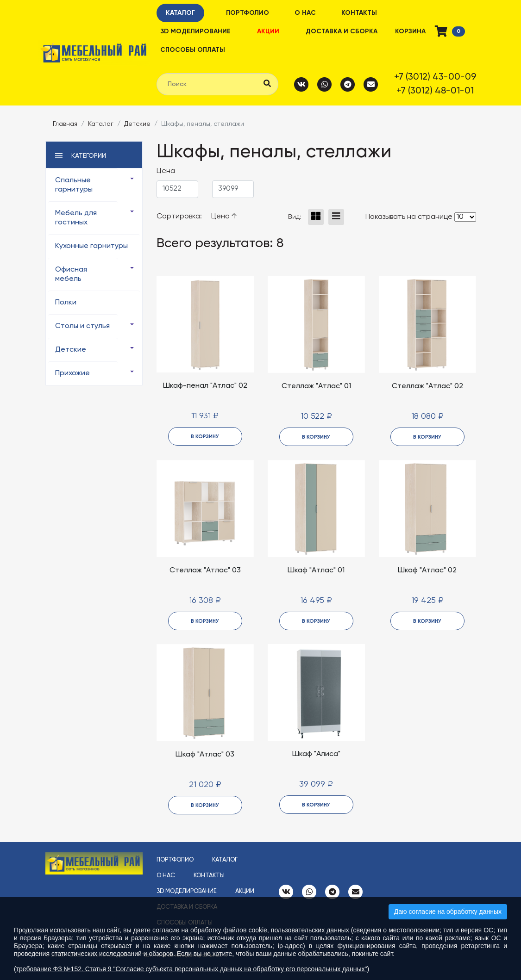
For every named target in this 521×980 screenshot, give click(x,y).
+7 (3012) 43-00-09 (435, 77)
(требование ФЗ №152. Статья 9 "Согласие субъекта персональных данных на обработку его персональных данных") (191, 969)
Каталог (180, 13)
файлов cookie (245, 930)
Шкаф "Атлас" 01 (316, 571)
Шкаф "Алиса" (316, 754)
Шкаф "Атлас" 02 (427, 571)
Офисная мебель (71, 274)
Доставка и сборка (342, 31)
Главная (65, 124)
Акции (268, 31)
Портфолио (248, 13)
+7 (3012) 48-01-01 (435, 91)
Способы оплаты (193, 50)
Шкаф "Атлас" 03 (205, 755)
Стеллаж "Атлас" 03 (205, 571)
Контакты (359, 13)
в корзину (205, 437)
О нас (305, 13)
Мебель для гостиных (76, 218)
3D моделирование (195, 31)
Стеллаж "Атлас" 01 (316, 386)
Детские (137, 124)
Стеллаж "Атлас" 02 (427, 386)
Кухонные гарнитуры (91, 246)
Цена (224, 217)
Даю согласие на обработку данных (448, 912)
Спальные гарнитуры (74, 185)
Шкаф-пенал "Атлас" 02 (205, 386)
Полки (66, 303)
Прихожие (72, 373)
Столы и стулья (82, 326)
